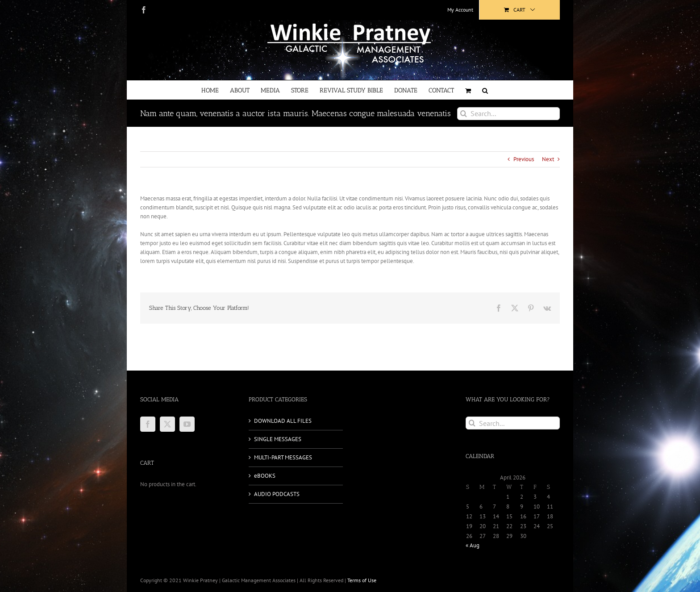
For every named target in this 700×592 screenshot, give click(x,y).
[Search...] (508, 114)
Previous (524, 159)
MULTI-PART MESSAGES (283, 457)
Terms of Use (362, 580)
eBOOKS (265, 476)
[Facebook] (148, 424)
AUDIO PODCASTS (277, 494)
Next (548, 159)
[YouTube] (187, 424)
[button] (485, 90)
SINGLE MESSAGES (278, 439)
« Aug (473, 545)
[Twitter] (167, 424)
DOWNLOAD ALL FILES (283, 421)
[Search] (464, 114)
